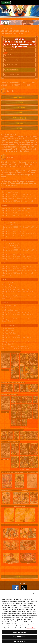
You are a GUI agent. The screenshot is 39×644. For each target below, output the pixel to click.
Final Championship (12, 70)
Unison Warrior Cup (12, 60)
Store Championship (13, 65)
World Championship (13, 75)
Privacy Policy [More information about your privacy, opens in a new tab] (31, 628)
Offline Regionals (12, 50)
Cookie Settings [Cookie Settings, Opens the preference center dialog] (20, 641)
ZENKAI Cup (9, 54)
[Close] (33, 594)
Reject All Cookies (19, 637)
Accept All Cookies (19, 632)
